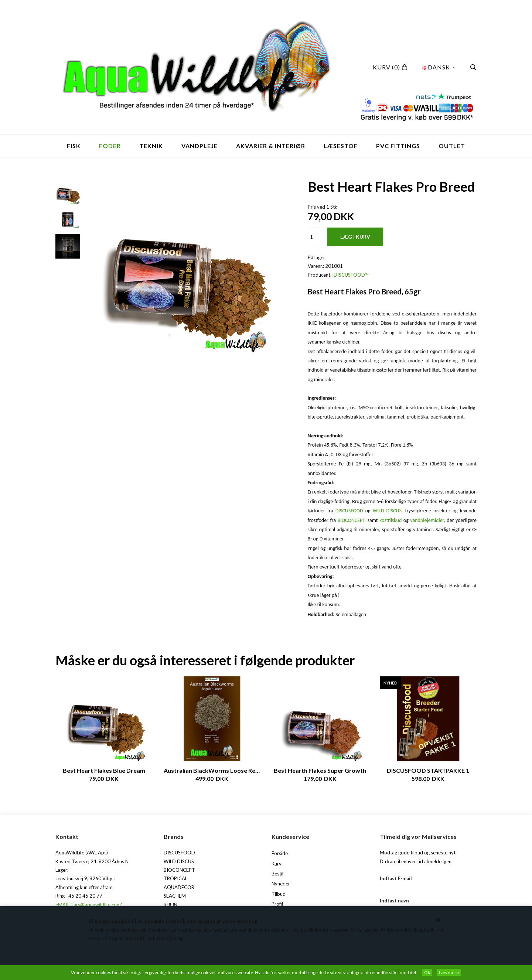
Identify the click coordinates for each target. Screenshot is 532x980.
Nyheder (281, 884)
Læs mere (449, 972)
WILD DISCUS (387, 511)
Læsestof (341, 146)
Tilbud (279, 894)
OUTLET (452, 146)
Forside (280, 853)
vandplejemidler (427, 520)
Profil (277, 904)
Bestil (277, 874)
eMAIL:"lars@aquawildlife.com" (89, 905)
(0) (386, 67)
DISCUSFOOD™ (351, 275)
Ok (427, 972)
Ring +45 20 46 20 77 (79, 896)
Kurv (277, 864)
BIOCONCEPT (351, 520)
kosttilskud (391, 520)
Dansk (439, 67)
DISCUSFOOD (349, 511)
